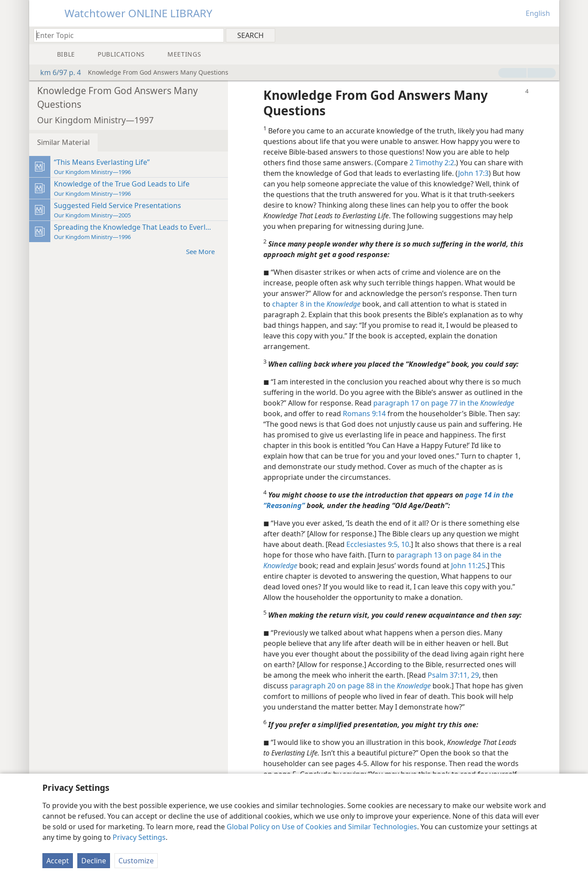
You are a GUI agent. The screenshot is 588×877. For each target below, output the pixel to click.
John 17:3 (473, 173)
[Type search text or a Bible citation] (125, 35)
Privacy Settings (139, 837)
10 (404, 544)
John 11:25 (468, 566)
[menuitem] (549, 35)
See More (205, 251)
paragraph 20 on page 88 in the (360, 686)
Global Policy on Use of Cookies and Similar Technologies (322, 827)
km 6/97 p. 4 (56, 72)
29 (474, 675)
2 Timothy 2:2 (432, 163)
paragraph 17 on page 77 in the (444, 403)
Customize (136, 861)
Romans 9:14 (364, 414)
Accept (58, 861)
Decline (94, 861)
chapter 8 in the (316, 304)
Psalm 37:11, (448, 675)
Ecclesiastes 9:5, (373, 544)
